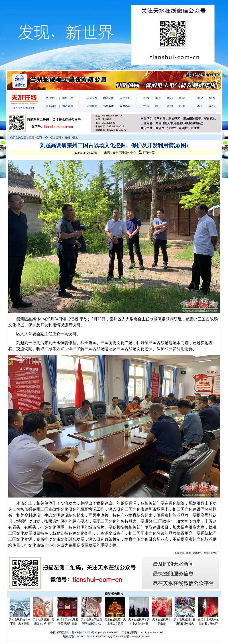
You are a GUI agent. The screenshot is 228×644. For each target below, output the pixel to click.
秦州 (67, 138)
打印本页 (147, 153)
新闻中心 (43, 138)
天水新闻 (56, 138)
